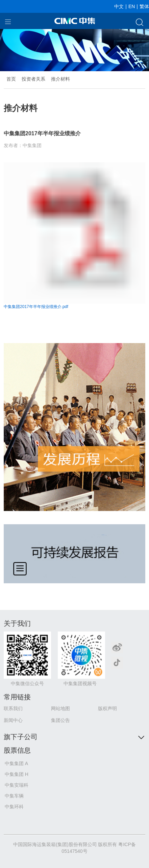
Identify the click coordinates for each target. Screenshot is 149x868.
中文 (119, 6)
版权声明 (107, 708)
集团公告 (60, 720)
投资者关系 (33, 79)
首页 (11, 79)
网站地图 (60, 708)
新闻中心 (13, 720)
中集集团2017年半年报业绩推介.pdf (36, 307)
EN (132, 6)
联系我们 (13, 708)
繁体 (144, 6)
